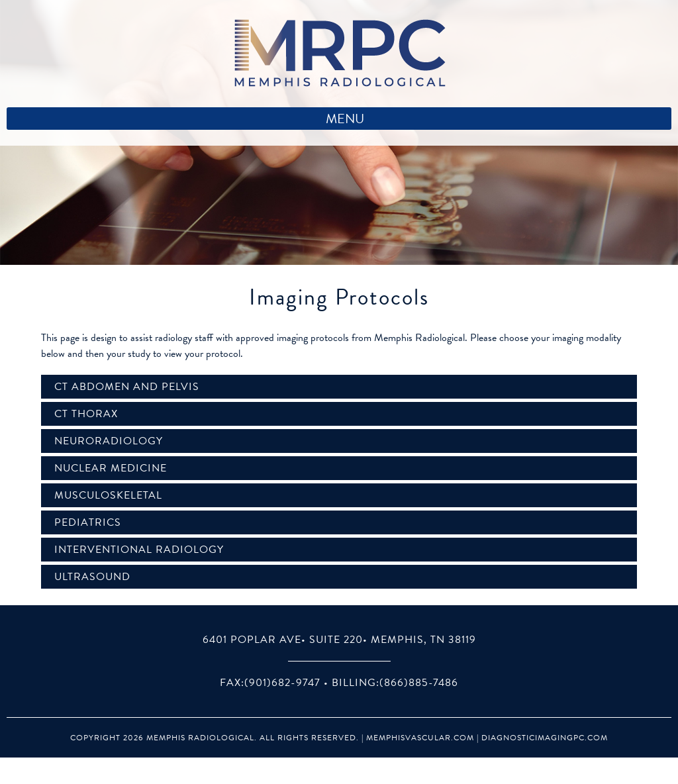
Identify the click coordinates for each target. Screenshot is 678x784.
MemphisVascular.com (420, 738)
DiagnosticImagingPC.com (545, 738)
